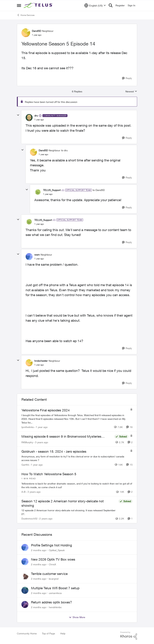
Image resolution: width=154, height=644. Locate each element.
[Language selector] (95, 5)
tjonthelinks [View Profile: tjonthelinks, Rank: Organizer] (28, 427)
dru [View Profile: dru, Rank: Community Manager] (36, 116)
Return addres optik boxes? (51, 602)
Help (63, 633)
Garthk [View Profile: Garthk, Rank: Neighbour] (25, 465)
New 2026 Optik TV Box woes (53, 559)
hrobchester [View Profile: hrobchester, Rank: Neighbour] (41, 361)
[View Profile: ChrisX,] (25, 562)
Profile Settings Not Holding (51, 545)
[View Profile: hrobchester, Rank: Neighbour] (29, 363)
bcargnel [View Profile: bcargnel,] (54, 579)
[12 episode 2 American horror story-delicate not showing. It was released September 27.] (69, 512)
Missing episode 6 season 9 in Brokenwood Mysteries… (63, 436)
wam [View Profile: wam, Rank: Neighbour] (37, 255)
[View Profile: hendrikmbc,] (25, 604)
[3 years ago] (41, 442)
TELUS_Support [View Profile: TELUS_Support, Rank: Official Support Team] (52, 190)
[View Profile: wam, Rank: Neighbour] (29, 257)
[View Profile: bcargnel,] (25, 576)
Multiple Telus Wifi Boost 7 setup (55, 588)
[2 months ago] (39, 550)
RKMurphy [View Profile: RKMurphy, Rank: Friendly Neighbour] (27, 442)
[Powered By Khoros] (129, 636)
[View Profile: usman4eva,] (25, 590)
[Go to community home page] (39, 5)
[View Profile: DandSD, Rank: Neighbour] (26, 33)
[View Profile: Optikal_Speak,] (25, 547)
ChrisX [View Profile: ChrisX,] (52, 564)
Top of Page (49, 633)
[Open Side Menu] (19, 5)
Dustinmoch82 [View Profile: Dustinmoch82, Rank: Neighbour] (29, 519)
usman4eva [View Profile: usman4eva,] (55, 593)
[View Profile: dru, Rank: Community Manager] (29, 118)
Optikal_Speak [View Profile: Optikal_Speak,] (57, 550)
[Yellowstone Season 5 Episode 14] (39, 120)
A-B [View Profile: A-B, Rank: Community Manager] (24, 492)
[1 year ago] (41, 427)
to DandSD (99, 190)
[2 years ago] (45, 519)
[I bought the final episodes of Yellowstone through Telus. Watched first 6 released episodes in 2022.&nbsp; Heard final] (75, 419)
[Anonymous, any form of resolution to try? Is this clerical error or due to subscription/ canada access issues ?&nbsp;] (75, 458)
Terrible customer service (49, 574)
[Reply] (127, 78)
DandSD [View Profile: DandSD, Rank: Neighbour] (36, 31)
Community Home (27, 633)
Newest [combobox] (131, 92)
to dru (64, 150)
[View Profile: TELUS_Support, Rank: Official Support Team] (38, 192)
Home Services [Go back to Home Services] (26, 15)
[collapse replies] (18, 115)
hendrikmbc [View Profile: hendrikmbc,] (55, 607)
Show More (77, 617)
